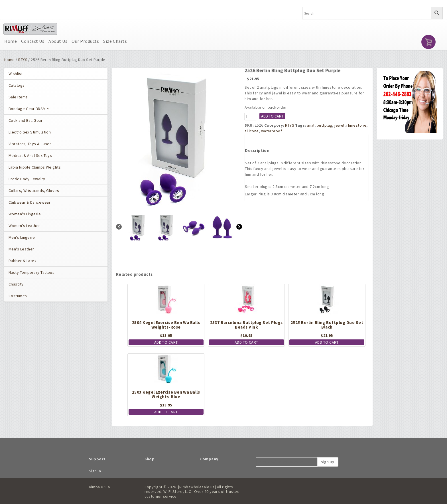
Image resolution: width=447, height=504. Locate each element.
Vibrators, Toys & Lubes (30, 144)
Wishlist (16, 74)
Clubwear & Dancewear (30, 202)
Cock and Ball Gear (26, 120)
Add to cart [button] (166, 342)
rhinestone (356, 125)
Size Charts (115, 41)
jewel (339, 125)
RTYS (23, 60)
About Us (58, 41)
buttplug (325, 125)
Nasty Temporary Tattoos (32, 272)
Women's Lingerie (25, 214)
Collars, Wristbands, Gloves (34, 191)
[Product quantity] (250, 117)
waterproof (272, 131)
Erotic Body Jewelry (27, 179)
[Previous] (119, 227)
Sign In (95, 471)
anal (311, 125)
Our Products (85, 41)
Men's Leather (21, 249)
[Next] (239, 227)
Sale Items (18, 97)
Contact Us (33, 41)
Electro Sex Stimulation (30, 132)
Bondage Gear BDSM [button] (29, 109)
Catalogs (17, 85)
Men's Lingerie (22, 237)
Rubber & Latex (22, 261)
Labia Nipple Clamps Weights (35, 167)
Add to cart (272, 116)
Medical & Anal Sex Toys (30, 155)
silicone (252, 131)
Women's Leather (24, 226)
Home (11, 41)
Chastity (16, 284)
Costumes (18, 296)
